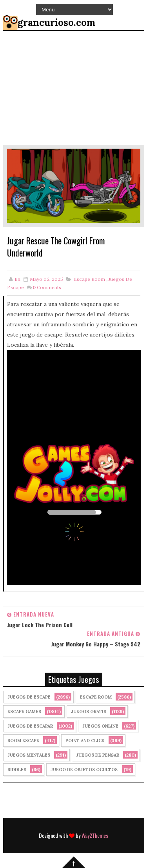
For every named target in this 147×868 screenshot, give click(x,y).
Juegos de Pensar (98, 755)
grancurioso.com (57, 23)
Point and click (85, 741)
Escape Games (24, 712)
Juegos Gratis (89, 712)
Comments (47, 287)
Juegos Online (100, 726)
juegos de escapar (30, 726)
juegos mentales (29, 755)
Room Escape (23, 741)
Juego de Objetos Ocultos (84, 770)
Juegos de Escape (29, 697)
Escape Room (89, 279)
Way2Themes (95, 835)
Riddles (17, 770)
